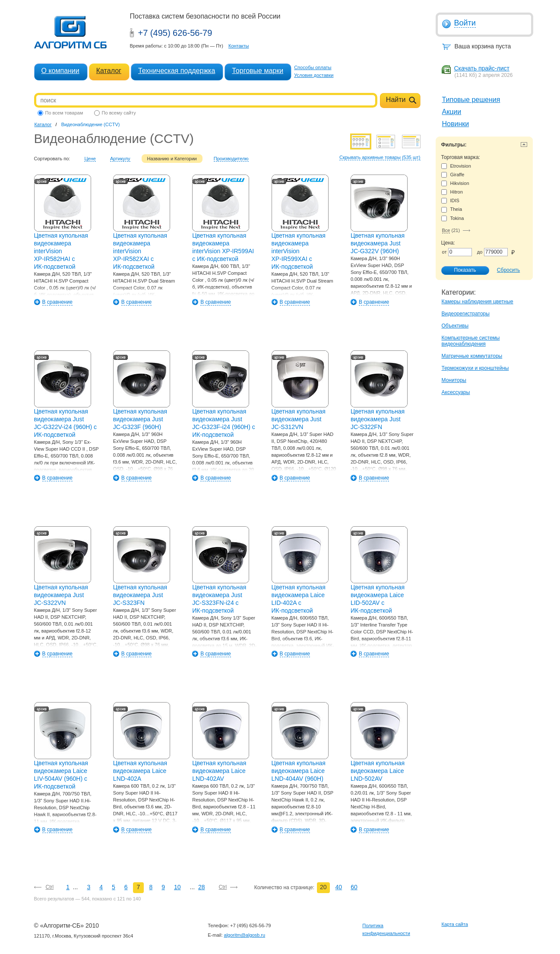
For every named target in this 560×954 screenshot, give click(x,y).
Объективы (455, 326)
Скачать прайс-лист (482, 68)
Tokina (453, 218)
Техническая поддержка (177, 71)
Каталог (109, 71)
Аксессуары (456, 392)
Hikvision (455, 183)
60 (354, 887)
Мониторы (454, 380)
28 (202, 887)
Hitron (452, 192)
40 (339, 887)
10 (177, 887)
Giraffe (453, 175)
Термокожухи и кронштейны (475, 368)
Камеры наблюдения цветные (478, 302)
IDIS (450, 201)
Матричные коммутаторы (472, 356)
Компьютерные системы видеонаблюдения (471, 341)
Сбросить (508, 270)
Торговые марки (258, 71)
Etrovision (456, 166)
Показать (461, 270)
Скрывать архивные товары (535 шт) (380, 157)
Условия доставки (314, 75)
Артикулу (120, 159)
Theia (452, 209)
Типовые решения (471, 100)
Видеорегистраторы (466, 314)
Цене (90, 159)
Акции (452, 112)
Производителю (231, 159)
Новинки (456, 124)
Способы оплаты (313, 67)
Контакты (239, 46)
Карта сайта (455, 924)
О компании (60, 71)
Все (446, 230)
